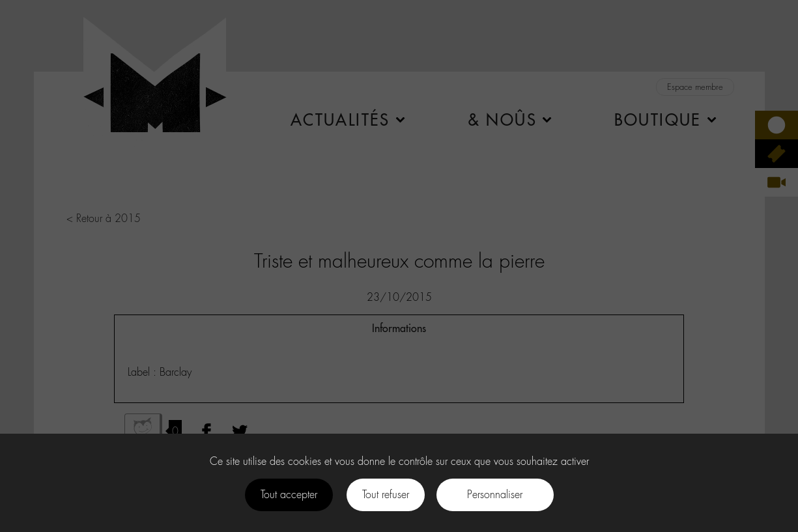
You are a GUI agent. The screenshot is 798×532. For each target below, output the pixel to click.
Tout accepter (289, 495)
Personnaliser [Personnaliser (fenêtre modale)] (495, 495)
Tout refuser (386, 495)
